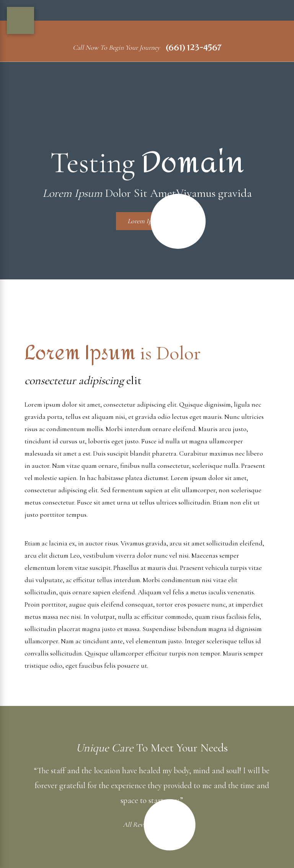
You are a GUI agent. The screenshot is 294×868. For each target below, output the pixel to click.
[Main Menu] (20, 20)
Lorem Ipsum (153, 221)
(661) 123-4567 (194, 48)
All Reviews (146, 825)
